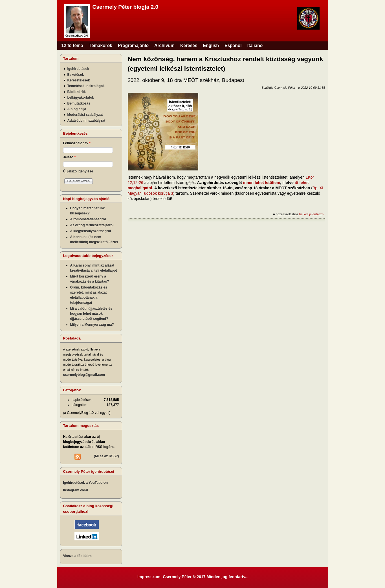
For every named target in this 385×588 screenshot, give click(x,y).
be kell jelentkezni (312, 214)
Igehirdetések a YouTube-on (86, 483)
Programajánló (133, 46)
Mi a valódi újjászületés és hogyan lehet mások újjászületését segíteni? (91, 314)
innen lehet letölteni (262, 183)
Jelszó (70, 157)
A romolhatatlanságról (88, 219)
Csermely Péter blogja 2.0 (126, 7)
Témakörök (101, 46)
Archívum (164, 46)
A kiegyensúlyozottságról (91, 231)
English (211, 46)
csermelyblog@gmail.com (84, 375)
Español (233, 46)
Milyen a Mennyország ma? (92, 325)
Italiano (255, 46)
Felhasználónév (77, 143)
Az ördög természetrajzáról (92, 225)
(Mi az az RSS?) (106, 456)
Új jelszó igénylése (78, 171)
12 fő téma (72, 46)
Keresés (189, 46)
